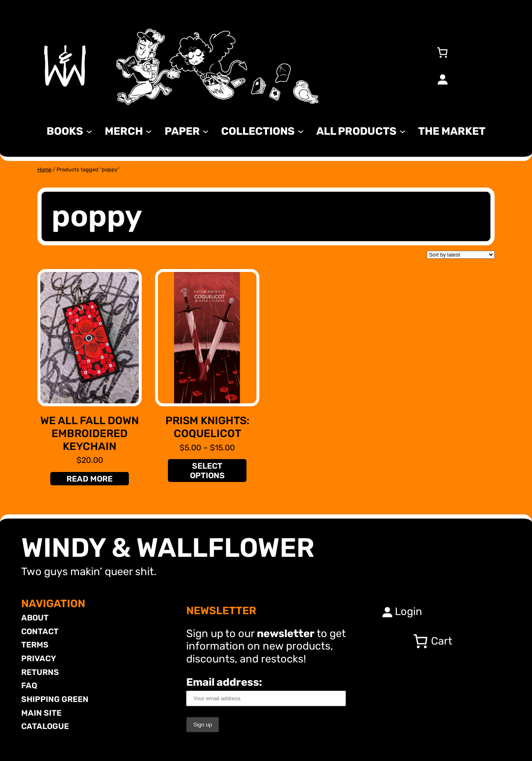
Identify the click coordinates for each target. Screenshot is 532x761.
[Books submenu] (89, 131)
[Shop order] (461, 255)
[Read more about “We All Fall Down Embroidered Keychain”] (89, 479)
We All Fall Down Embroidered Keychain (90, 433)
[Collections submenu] (301, 131)
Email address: (266, 691)
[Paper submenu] (206, 131)
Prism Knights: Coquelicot (207, 427)
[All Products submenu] (403, 131)
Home (44, 169)
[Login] (442, 79)
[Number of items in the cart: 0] (442, 52)
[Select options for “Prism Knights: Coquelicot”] (207, 471)
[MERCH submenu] (149, 131)
